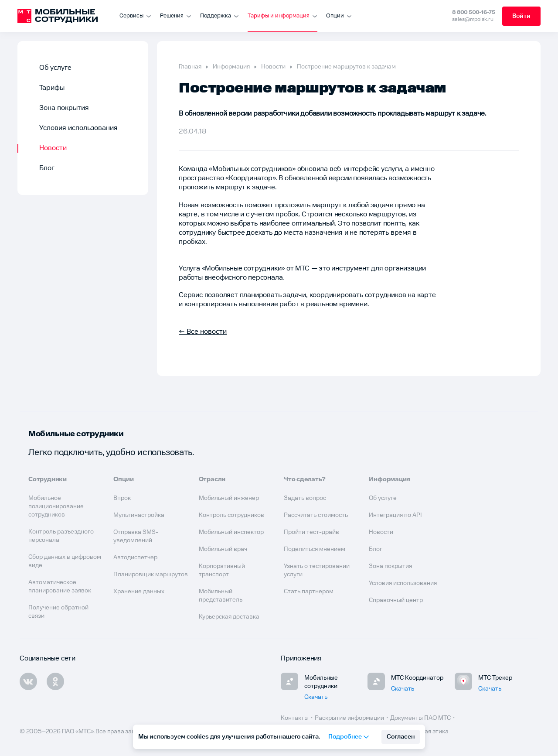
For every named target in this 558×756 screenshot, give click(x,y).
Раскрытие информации (349, 718)
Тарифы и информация (282, 16)
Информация (231, 67)
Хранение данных (139, 592)
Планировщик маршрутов (151, 575)
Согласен (401, 737)
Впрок (122, 498)
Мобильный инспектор (231, 532)
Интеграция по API (395, 515)
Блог (47, 168)
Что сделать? (305, 479)
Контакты (295, 718)
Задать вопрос (305, 498)
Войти (521, 16)
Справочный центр (396, 600)
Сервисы (135, 16)
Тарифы (52, 88)
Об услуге (55, 68)
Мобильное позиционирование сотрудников (56, 506)
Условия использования (78, 128)
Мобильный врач (223, 549)
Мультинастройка (139, 515)
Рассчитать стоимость (316, 515)
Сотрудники (48, 479)
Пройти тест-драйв (311, 532)
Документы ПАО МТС (420, 718)
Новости (53, 148)
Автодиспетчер (135, 558)
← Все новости (203, 332)
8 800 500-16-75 (474, 12)
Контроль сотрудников (231, 515)
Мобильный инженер (229, 498)
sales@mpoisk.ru (473, 19)
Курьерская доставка (229, 617)
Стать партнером (309, 592)
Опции (339, 16)
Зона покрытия (64, 108)
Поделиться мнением (315, 549)
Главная (190, 67)
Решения (176, 16)
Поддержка (219, 16)
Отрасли (212, 479)
